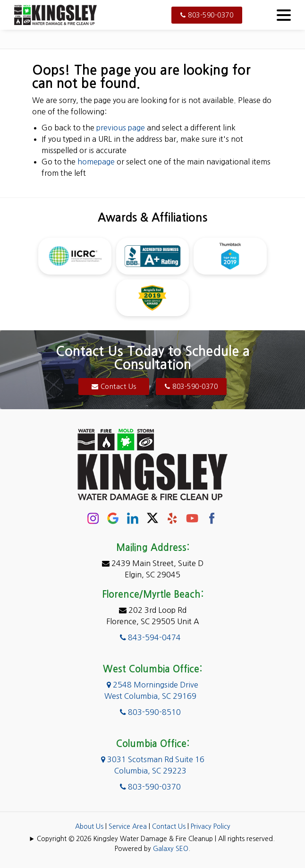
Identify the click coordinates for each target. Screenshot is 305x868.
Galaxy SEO (171, 849)
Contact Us (114, 387)
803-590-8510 (150, 712)
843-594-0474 (150, 637)
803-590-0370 (207, 15)
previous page (121, 128)
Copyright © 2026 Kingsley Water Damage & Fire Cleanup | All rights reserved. (156, 839)
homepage (96, 162)
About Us (89, 826)
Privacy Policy (211, 826)
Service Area (128, 826)
